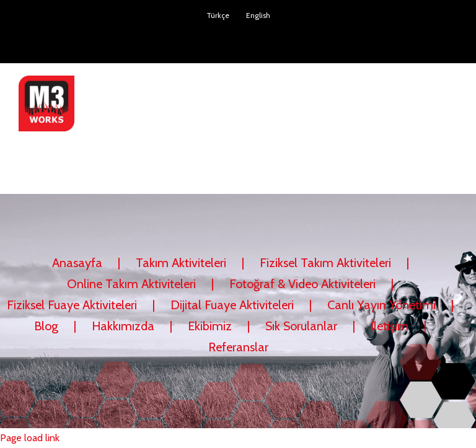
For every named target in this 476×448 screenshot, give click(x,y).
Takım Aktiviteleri (181, 263)
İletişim (390, 326)
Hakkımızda (123, 326)
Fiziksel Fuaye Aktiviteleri (72, 305)
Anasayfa (77, 263)
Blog (46, 326)
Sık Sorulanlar (301, 326)
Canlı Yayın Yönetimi (381, 305)
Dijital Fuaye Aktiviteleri (232, 305)
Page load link (30, 438)
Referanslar (238, 347)
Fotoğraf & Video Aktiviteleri (302, 284)
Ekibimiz (210, 326)
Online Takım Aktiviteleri (131, 284)
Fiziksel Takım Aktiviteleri (325, 263)
